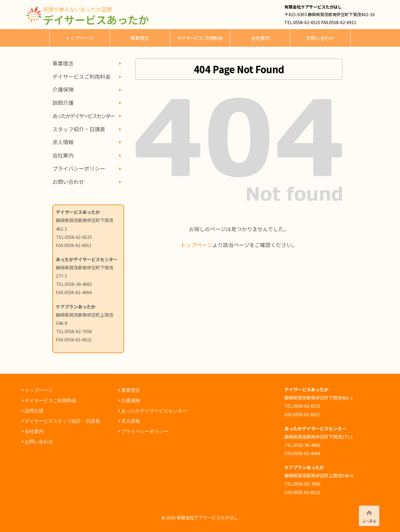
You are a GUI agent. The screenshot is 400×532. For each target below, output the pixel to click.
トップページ (80, 38)
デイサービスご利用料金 (200, 38)
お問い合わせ (320, 38)
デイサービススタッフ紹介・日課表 (62, 421)
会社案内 (260, 38)
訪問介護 (63, 103)
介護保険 (63, 89)
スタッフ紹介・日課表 (79, 129)
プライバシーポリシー (79, 168)
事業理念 (140, 38)
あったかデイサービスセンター (154, 410)
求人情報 (63, 142)
